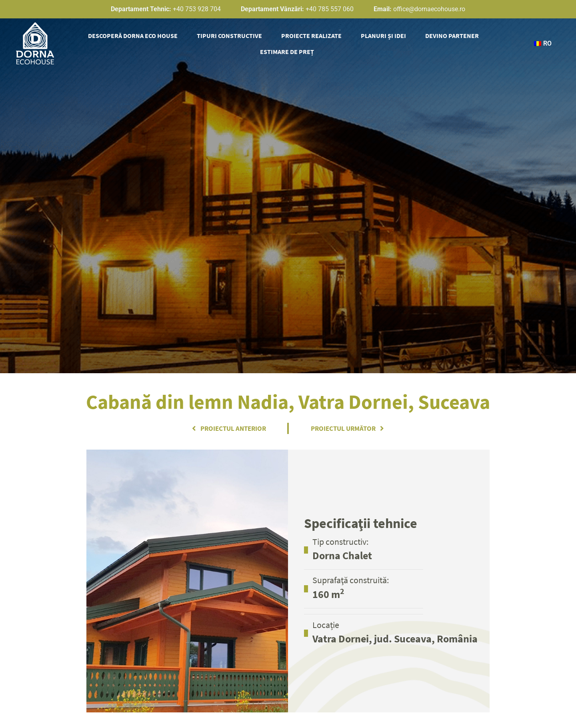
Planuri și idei (383, 36)
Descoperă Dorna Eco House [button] (133, 36)
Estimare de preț (287, 52)
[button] (542, 44)
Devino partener (452, 36)
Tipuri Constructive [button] (229, 36)
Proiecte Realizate (311, 36)
